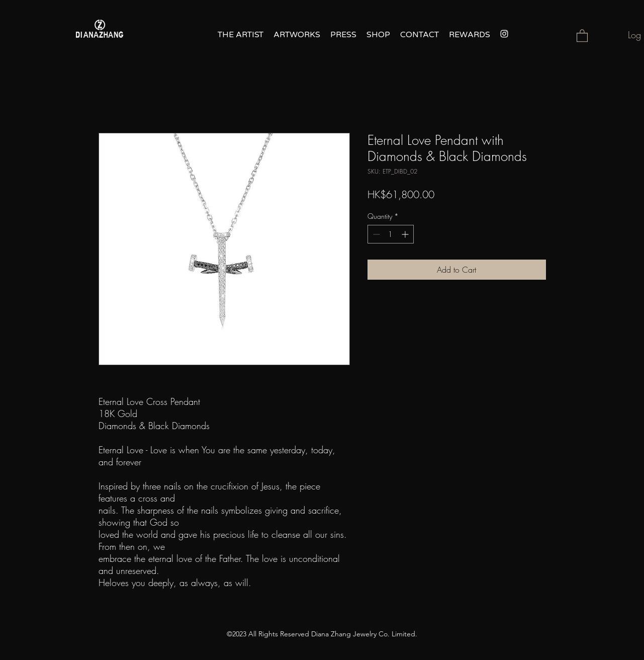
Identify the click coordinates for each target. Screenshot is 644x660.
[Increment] (406, 234)
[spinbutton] (391, 234)
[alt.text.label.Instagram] (504, 34)
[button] (582, 35)
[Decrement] (375, 234)
